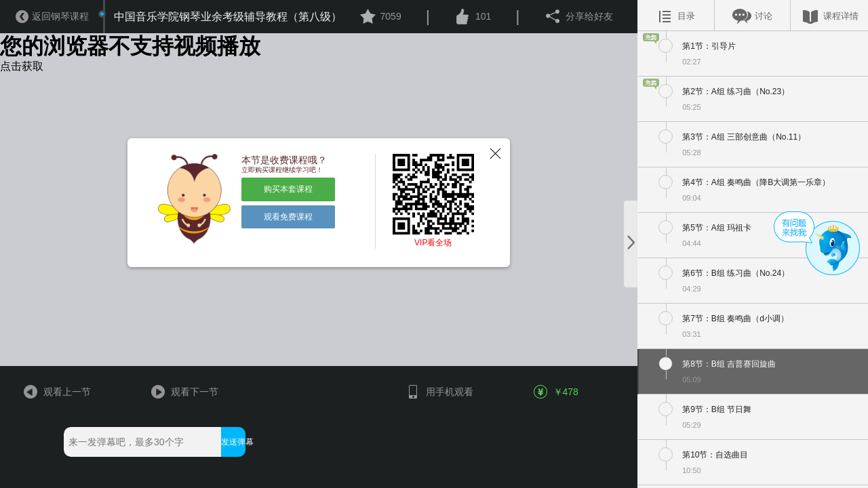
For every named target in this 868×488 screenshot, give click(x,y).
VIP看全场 (433, 243)
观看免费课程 (288, 217)
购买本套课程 (288, 189)
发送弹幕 (233, 442)
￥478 (557, 392)
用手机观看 (439, 392)
